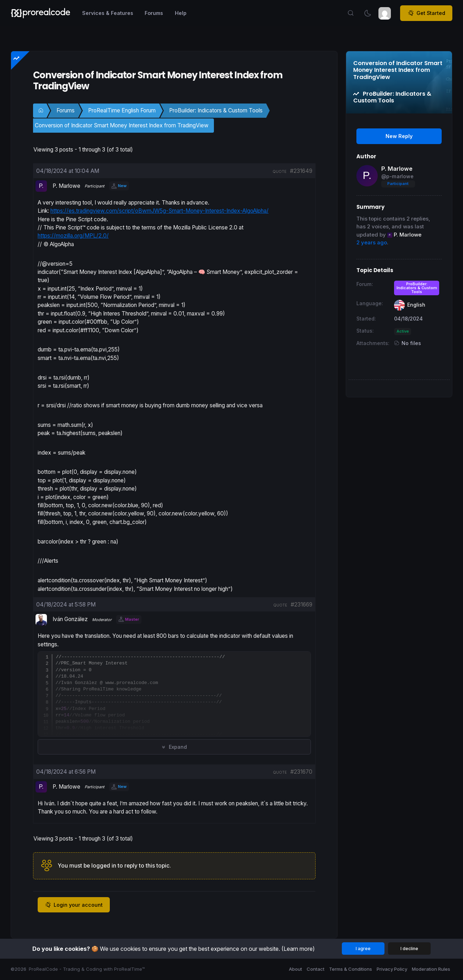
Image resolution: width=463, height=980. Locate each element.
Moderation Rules (431, 969)
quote (279, 171)
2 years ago (372, 243)
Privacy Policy (392, 969)
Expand (174, 747)
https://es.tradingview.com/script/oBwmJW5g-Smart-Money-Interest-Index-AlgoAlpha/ (160, 211)
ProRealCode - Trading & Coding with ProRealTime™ (87, 969)
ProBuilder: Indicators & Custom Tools (216, 110)
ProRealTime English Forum (122, 110)
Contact (316, 969)
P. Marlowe (397, 169)
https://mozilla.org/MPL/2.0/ (73, 236)
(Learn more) (298, 949)
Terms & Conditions (351, 969)
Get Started (426, 13)
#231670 (301, 772)
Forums (66, 110)
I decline (409, 949)
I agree (363, 949)
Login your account (74, 905)
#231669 (302, 605)
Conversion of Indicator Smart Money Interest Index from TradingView (122, 125)
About (295, 969)
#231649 (301, 171)
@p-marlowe (397, 176)
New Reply (399, 136)
